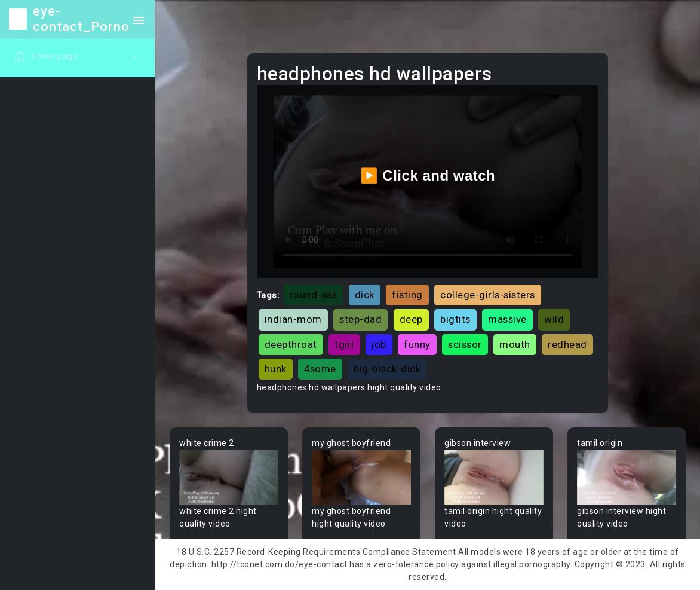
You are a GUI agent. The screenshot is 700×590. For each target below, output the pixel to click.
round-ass (314, 295)
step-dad (360, 319)
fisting (407, 295)
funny (417, 344)
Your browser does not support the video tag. (229, 477)
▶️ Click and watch (428, 175)
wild (554, 319)
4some (320, 369)
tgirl (344, 344)
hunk (276, 369)
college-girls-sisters (488, 295)
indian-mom (293, 319)
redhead (567, 344)
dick (365, 295)
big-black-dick (387, 369)
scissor (465, 344)
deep (411, 319)
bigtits (455, 319)
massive (507, 319)
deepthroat (291, 344)
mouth (515, 344)
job (379, 344)
